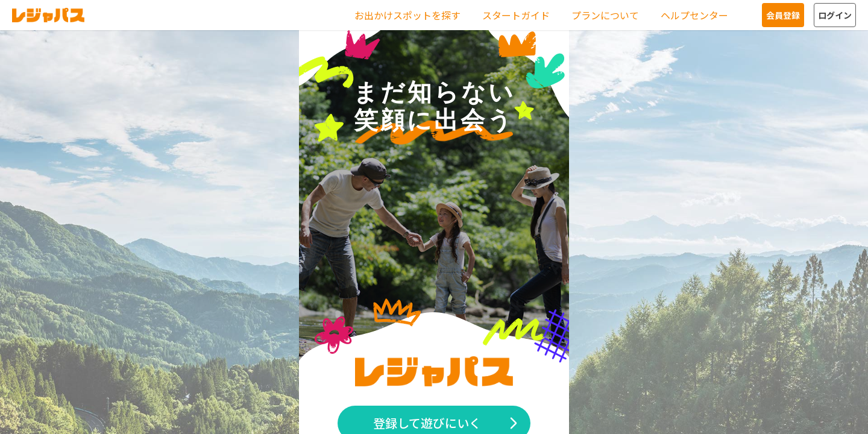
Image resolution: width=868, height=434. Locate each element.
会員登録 (783, 15)
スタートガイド (516, 15)
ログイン (835, 15)
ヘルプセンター (694, 15)
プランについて (605, 15)
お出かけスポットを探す (407, 15)
